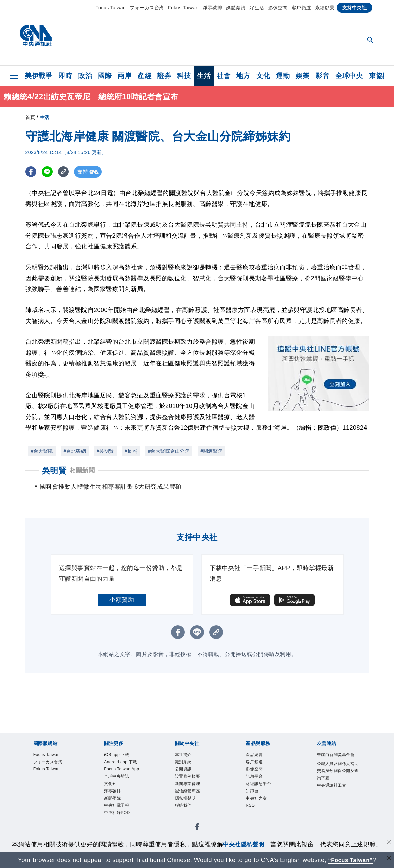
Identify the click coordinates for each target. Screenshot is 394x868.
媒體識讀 (236, 8)
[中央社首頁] (36, 37)
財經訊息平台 (264, 792)
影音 (322, 76)
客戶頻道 (301, 8)
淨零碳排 (212, 8)
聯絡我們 (187, 819)
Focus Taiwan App (123, 787)
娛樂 (303, 76)
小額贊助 (122, 600)
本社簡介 (187, 756)
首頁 (30, 117)
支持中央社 (355, 8)
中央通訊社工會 (339, 810)
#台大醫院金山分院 (169, 451)
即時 (65, 76)
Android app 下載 (125, 769)
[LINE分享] (48, 172)
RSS (252, 819)
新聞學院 (116, 827)
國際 (105, 76)
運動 (283, 76)
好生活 (257, 8)
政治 (85, 76)
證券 (164, 76)
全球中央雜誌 (123, 801)
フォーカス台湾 (147, 8)
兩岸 (125, 76)
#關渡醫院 (211, 451)
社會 (223, 76)
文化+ (112, 810)
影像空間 (278, 8)
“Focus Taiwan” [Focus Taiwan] (350, 860)
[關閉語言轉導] (388, 859)
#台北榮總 (75, 451)
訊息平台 (258, 783)
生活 (204, 76)
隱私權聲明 (191, 810)
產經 (144, 76)
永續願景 (325, 8)
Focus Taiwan (110, 8)
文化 (263, 76)
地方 (243, 76)
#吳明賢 (105, 451)
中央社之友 (261, 810)
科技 (184, 76)
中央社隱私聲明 (244, 844)
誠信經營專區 (194, 801)
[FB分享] (31, 172)
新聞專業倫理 (194, 792)
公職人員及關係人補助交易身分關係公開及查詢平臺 (339, 787)
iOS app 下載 (122, 756)
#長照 (131, 451)
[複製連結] (66, 172)
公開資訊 (187, 774)
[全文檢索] (371, 40)
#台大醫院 (42, 451)
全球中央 (349, 76)
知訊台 (255, 801)
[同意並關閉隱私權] (388, 843)
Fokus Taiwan (183, 8)
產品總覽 (258, 756)
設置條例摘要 (194, 783)
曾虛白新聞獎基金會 (339, 760)
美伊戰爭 (39, 76)
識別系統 (187, 765)
